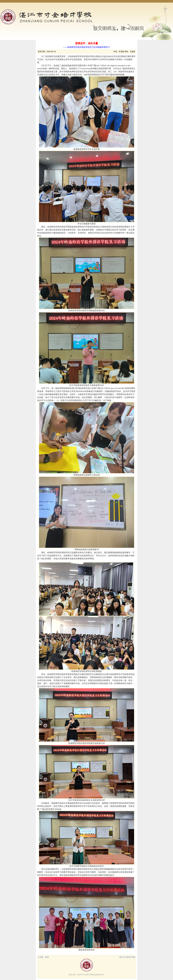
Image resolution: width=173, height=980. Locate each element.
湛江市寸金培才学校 (127, 957)
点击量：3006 (43, 957)
